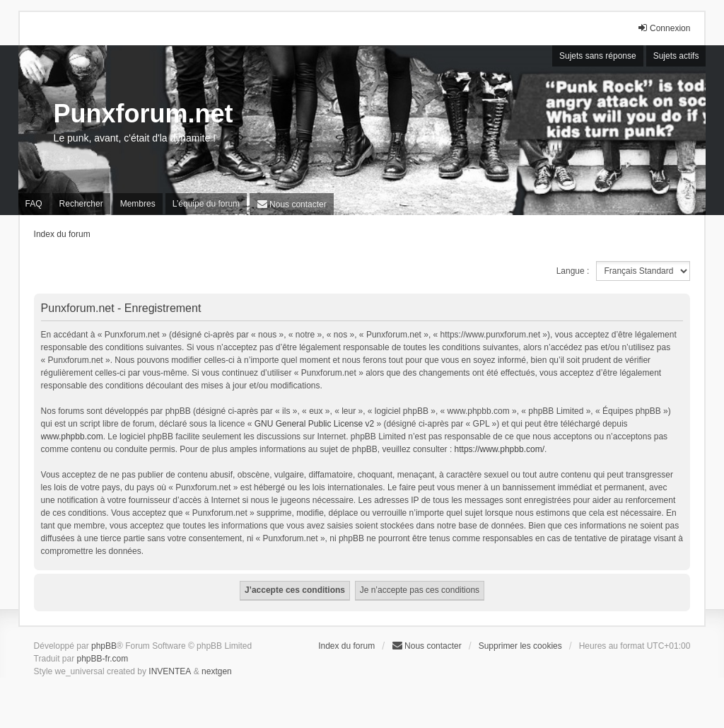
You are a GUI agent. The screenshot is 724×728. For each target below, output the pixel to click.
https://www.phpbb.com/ (500, 449)
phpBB (104, 646)
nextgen (217, 671)
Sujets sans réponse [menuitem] (598, 56)
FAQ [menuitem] (34, 204)
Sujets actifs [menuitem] (676, 56)
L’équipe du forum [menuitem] (206, 204)
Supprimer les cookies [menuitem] (520, 646)
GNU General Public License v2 (314, 424)
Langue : (573, 271)
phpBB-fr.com (103, 659)
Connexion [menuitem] (664, 28)
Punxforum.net (144, 114)
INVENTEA (170, 671)
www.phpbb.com (72, 437)
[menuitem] (292, 204)
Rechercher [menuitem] (81, 204)
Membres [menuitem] (138, 204)
